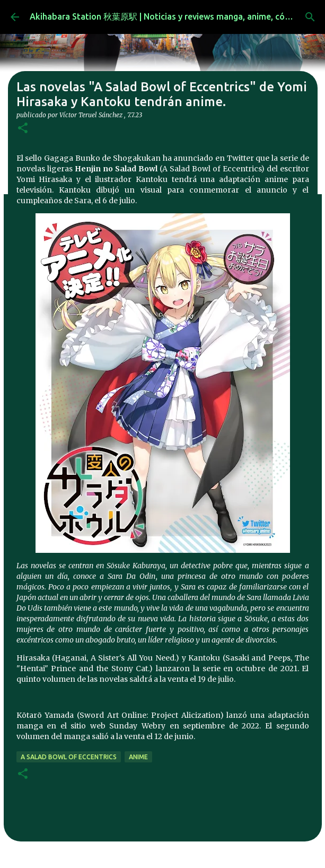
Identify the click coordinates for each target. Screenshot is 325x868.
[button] (23, 129)
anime (138, 757)
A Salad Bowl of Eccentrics (69, 757)
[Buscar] (310, 17)
